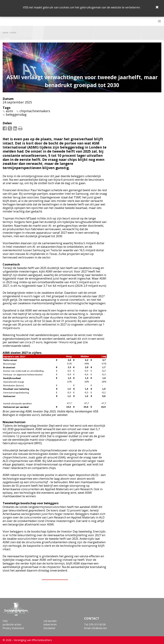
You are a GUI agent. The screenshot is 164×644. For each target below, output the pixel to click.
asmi (9, 111)
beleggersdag (16, 114)
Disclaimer (50, 628)
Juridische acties (12, 624)
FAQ (5, 621)
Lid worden (50, 621)
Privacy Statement (13, 628)
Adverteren (50, 624)
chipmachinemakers (35, 111)
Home (5, 33)
